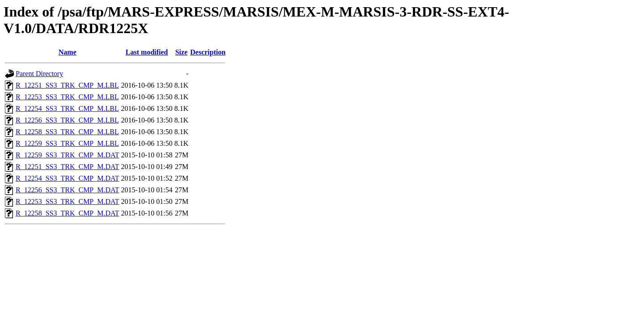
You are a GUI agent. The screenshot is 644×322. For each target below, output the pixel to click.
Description (208, 52)
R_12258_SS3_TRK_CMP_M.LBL (67, 132)
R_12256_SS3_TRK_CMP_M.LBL (67, 120)
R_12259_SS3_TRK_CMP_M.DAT (68, 155)
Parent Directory (39, 74)
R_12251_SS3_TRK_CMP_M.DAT (68, 167)
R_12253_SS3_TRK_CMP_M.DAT (68, 201)
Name (68, 52)
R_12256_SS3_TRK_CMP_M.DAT (68, 190)
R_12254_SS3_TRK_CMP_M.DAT (68, 178)
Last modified (147, 52)
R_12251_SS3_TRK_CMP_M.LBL (67, 85)
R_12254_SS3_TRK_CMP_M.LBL (67, 108)
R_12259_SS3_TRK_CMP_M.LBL (67, 143)
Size (182, 52)
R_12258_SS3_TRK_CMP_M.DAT (68, 213)
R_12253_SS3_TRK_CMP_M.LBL (67, 97)
